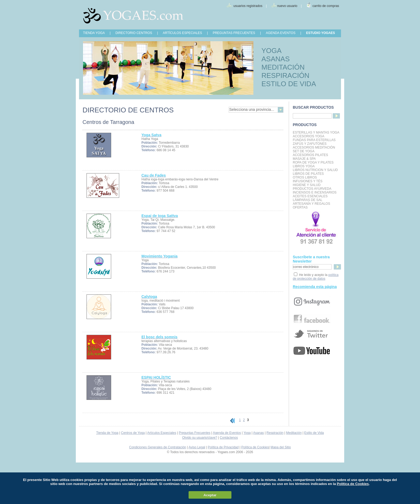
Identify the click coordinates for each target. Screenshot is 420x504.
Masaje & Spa (304, 159)
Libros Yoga (304, 166)
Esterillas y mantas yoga (316, 132)
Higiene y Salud (307, 185)
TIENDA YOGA (94, 33)
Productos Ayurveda (312, 189)
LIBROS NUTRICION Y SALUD (315, 170)
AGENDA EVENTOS (280, 33)
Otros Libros (305, 177)
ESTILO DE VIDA (289, 84)
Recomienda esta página (315, 287)
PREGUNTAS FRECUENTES (234, 33)
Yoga (247, 433)
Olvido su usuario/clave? (200, 438)
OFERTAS (300, 207)
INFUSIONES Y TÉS (308, 181)
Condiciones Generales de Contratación (158, 447)
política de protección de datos (316, 277)
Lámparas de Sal (307, 200)
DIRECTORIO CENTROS (134, 33)
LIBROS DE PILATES (308, 174)
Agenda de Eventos (227, 433)
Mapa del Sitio (281, 447)
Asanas (258, 433)
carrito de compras (326, 6)
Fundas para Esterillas (314, 140)
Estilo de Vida (314, 433)
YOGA (271, 51)
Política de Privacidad (223, 447)
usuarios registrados (248, 6)
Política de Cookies (255, 447)
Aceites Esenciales (310, 196)
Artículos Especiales (162, 433)
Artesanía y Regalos (311, 204)
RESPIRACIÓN (285, 75)
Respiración (275, 433)
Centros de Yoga (133, 433)
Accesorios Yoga (309, 136)
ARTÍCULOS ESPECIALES (183, 33)
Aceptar (210, 495)
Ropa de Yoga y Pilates (313, 162)
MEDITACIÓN (283, 67)
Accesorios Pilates (310, 155)
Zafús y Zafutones (310, 144)
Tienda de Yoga (107, 433)
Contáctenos (229, 438)
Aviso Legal (197, 447)
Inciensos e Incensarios (315, 192)
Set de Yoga (304, 151)
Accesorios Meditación (314, 147)
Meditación (294, 433)
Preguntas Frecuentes (194, 433)
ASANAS (276, 59)
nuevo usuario (287, 6)
